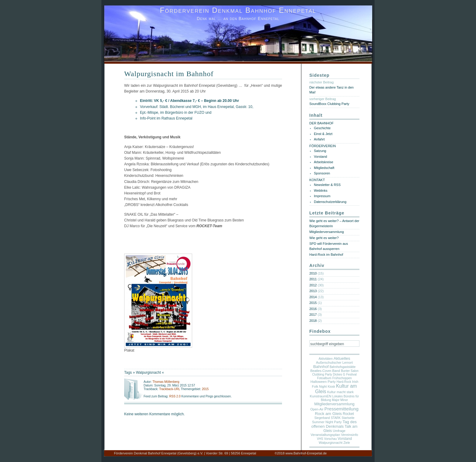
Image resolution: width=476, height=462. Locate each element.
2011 (313, 279)
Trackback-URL (170, 389)
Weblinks (321, 191)
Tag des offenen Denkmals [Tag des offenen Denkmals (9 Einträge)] (334, 424)
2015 (205, 389)
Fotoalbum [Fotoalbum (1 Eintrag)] (324, 378)
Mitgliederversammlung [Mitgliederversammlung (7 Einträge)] (334, 404)
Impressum (322, 196)
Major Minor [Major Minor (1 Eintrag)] (340, 400)
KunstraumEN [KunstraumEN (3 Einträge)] (321, 396)
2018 (313, 321)
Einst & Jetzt (323, 134)
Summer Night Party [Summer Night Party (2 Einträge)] (327, 422)
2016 (313, 309)
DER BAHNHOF (321, 123)
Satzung (320, 151)
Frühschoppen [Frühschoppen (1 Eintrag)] (342, 378)
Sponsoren (322, 173)
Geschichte (322, 128)
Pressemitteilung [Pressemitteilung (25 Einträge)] (342, 409)
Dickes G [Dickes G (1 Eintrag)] (339, 374)
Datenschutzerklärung (330, 202)
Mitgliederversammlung (327, 232)
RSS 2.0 (175, 396)
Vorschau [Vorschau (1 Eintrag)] (331, 439)
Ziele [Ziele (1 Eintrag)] (347, 443)
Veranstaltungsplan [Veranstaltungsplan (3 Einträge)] (325, 435)
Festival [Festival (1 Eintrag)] (351, 374)
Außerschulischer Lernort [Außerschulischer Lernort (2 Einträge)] (334, 363)
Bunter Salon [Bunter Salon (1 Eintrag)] (350, 371)
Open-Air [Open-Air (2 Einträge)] (317, 409)
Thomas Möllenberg (166, 382)
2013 (313, 291)
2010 (313, 273)
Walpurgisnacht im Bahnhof (169, 74)
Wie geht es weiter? (324, 238)
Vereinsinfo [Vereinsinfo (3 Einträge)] (349, 435)
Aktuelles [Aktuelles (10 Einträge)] (342, 358)
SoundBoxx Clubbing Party (329, 104)
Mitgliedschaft (324, 168)
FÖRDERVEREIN (323, 146)
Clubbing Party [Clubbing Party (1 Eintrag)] (322, 374)
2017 (313, 315)
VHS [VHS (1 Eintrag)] (320, 439)
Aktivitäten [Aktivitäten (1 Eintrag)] (326, 359)
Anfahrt (319, 139)
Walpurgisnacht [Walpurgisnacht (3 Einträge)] (331, 443)
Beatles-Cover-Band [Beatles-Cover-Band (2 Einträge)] (325, 371)
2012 (313, 285)
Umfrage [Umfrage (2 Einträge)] (339, 431)
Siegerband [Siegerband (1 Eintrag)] (322, 418)
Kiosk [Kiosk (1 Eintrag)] (331, 387)
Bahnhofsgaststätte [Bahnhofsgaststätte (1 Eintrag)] (343, 367)
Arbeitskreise (324, 162)
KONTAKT (317, 180)
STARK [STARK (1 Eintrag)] (336, 418)
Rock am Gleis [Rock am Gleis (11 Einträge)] (328, 414)
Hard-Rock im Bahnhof (326, 255)
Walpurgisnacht (148, 373)
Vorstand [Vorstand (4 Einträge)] (345, 439)
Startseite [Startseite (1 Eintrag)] (348, 418)
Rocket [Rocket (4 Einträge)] (348, 414)
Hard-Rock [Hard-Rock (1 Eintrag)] (344, 382)
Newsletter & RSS (327, 185)
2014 (313, 297)
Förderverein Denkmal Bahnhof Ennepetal (238, 10)
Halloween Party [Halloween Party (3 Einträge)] (323, 382)
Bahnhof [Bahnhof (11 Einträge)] (321, 367)
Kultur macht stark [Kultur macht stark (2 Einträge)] (340, 392)
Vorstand (320, 157)
